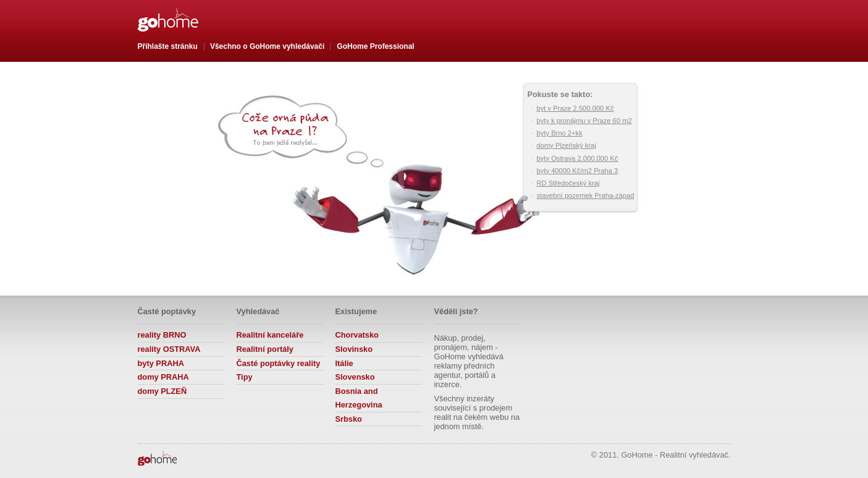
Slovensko (355, 377)
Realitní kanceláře (270, 335)
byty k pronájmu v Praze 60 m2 (584, 121)
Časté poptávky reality (279, 363)
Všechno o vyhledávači (267, 46)
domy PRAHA (163, 377)
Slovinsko (354, 349)
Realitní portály (265, 349)
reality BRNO (162, 335)
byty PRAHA (161, 363)
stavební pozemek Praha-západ (586, 195)
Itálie (344, 363)
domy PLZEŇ (162, 391)
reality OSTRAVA (169, 349)
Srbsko (349, 419)
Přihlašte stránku (168, 46)
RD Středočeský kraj (568, 183)
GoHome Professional (375, 46)
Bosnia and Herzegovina (359, 398)
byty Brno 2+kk (560, 133)
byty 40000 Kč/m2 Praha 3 (578, 171)
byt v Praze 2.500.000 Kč (575, 108)
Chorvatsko (357, 335)
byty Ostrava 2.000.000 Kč (578, 158)
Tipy (245, 377)
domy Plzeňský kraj (567, 145)
